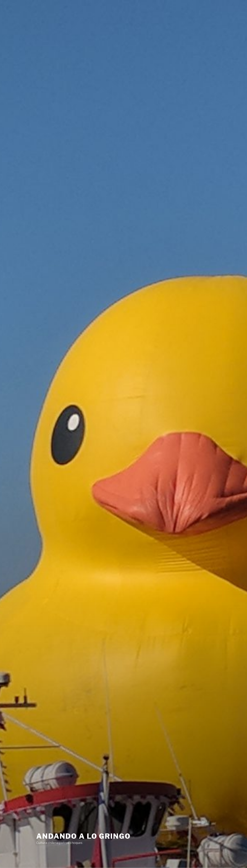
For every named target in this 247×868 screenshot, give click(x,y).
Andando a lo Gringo (83, 836)
